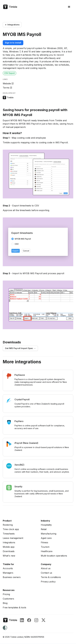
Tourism (45, 547)
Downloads (9, 551)
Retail (44, 529)
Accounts (8, 568)
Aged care (46, 538)
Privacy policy (48, 582)
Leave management (13, 538)
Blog (5, 603)
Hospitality (46, 525)
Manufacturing (49, 534)
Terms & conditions (51, 577)
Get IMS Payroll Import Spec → (20, 348)
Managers (8, 573)
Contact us (46, 573)
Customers (8, 599)
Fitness (44, 542)
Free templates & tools (14, 607)
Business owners (12, 577)
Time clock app (11, 529)
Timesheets (9, 534)
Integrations (9, 542)
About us (46, 568)
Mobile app (9, 547)
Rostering (8, 525)
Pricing (6, 594)
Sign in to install (13, 43)
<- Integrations (12, 25)
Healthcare (47, 551)
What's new (9, 556)
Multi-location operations (54, 556)
